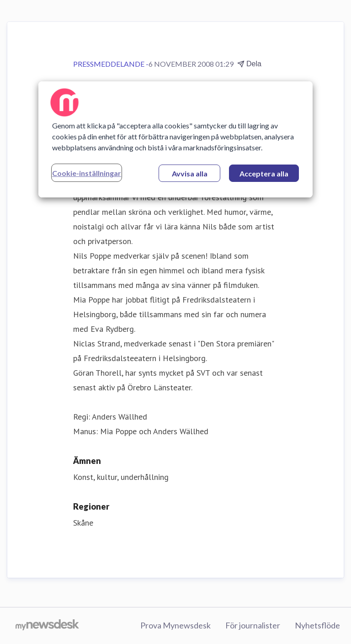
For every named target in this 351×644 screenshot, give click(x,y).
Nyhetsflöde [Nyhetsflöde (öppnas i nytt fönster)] (317, 625)
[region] (175, 139)
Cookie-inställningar (87, 173)
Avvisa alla (190, 173)
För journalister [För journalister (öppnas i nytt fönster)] (253, 625)
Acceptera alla (264, 173)
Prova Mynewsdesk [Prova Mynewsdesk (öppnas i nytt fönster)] (175, 625)
